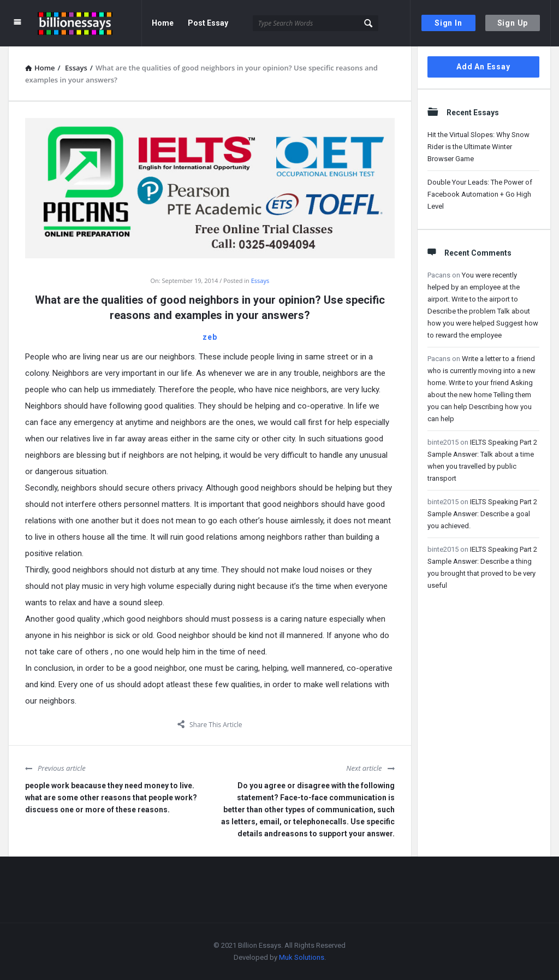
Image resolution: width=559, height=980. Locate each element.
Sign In (448, 23)
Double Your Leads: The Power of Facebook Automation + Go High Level (480, 194)
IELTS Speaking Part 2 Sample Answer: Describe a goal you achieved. (482, 514)
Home (163, 23)
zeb (210, 337)
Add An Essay (483, 67)
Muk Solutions (302, 957)
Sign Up (513, 23)
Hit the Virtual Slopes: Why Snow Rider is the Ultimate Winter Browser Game (478, 147)
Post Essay (208, 23)
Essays (260, 281)
